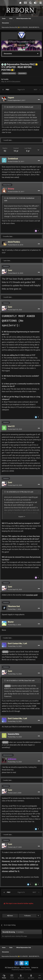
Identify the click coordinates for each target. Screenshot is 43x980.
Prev (7, 90)
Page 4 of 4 (21, 90)
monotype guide (32, 595)
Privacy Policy (25, 968)
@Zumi (5, 652)
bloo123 (27, 492)
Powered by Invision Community (21, 970)
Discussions (16, 82)
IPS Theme (8, 968)
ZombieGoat (30, 198)
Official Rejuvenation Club (21, 42)
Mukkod (27, 107)
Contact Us (35, 968)
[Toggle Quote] (5, 107)
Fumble (6, 79)
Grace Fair (28, 681)
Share (10, 916)
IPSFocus (17, 968)
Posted (17, 100)
